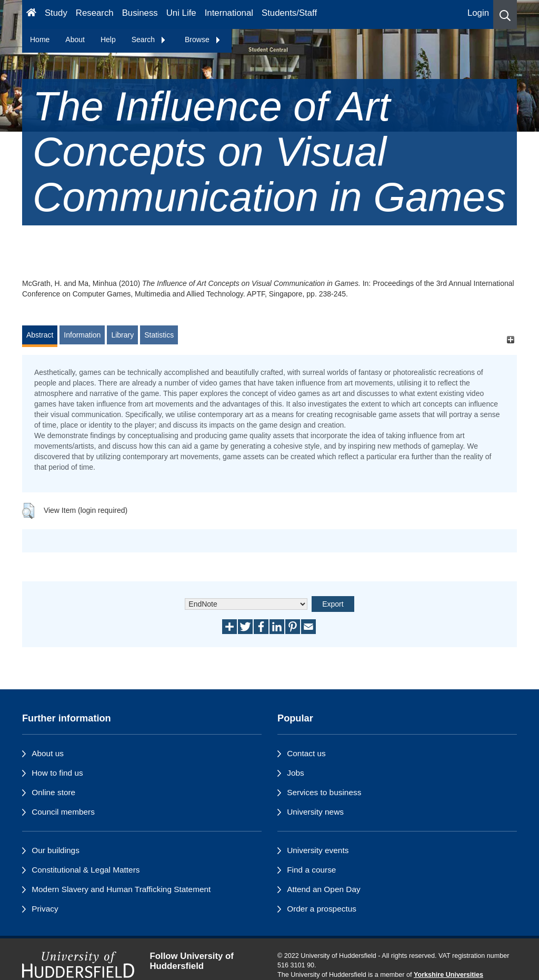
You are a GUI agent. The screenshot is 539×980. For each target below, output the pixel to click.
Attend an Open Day (323, 889)
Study (56, 13)
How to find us (57, 773)
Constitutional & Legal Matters (86, 870)
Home (40, 39)
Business (140, 13)
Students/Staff (289, 13)
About (75, 39)
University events (318, 850)
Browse (203, 39)
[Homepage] (31, 14)
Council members (63, 812)
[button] (505, 14)
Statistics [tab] (159, 335)
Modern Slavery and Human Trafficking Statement (121, 889)
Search (149, 39)
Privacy (45, 909)
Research (95, 13)
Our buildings (56, 850)
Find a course (311, 870)
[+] (510, 340)
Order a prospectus (322, 909)
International (229, 13)
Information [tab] (82, 335)
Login (478, 13)
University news (315, 812)
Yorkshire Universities (448, 975)
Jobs (296, 773)
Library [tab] (122, 335)
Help (108, 39)
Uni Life (181, 13)
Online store (53, 792)
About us (48, 753)
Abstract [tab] (40, 335)
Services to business (324, 792)
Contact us (306, 753)
